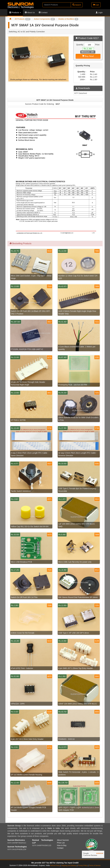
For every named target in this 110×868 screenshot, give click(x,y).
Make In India (54, 828)
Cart (96, 5)
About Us (30, 13)
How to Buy (62, 845)
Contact (43, 13)
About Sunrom (63, 840)
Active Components (44, 19)
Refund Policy (55, 865)
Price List (61, 843)
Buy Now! (88, 56)
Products (15, 13)
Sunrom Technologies (17, 847)
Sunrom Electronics (16, 840)
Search (77, 5)
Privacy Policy (83, 865)
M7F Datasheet (81, 93)
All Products (23, 19)
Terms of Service (95, 865)
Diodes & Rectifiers (68, 19)
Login (99, 13)
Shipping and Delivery (69, 865)
